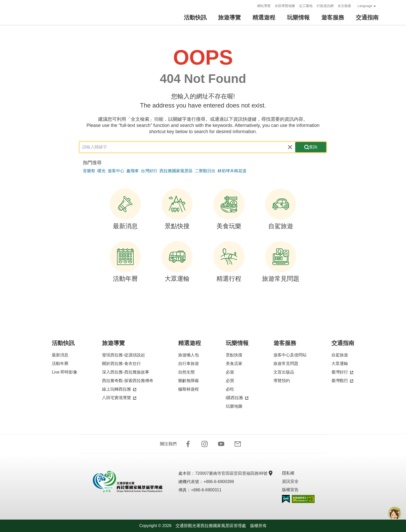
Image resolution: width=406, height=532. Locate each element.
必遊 (230, 372)
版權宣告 (290, 490)
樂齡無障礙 (189, 381)
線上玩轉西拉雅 (119, 389)
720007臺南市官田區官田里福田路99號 (233, 473)
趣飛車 (133, 171)
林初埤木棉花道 (232, 171)
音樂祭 (89, 171)
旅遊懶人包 (189, 355)
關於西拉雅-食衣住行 (121, 364)
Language (365, 6)
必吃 (230, 389)
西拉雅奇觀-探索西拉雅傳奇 (128, 381)
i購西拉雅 (237, 398)
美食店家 (234, 364)
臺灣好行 (342, 372)
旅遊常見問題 (281, 262)
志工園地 (306, 6)
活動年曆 (125, 262)
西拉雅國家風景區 (176, 171)
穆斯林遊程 (189, 389)
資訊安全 (290, 481)
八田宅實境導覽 (119, 398)
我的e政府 (286, 499)
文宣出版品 (284, 372)
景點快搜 (177, 209)
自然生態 (186, 372)
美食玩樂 (229, 209)
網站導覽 (264, 6)
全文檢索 (344, 6)
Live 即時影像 (64, 372)
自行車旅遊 (189, 364)
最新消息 (125, 209)
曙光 (102, 171)
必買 (230, 381)
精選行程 (229, 262)
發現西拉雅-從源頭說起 (123, 355)
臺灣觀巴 (342, 381)
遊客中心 (116, 171)
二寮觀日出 (205, 171)
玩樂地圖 (234, 406)
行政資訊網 (325, 6)
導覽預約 (282, 381)
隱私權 (288, 473)
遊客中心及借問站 (290, 355)
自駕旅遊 (281, 209)
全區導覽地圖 (285, 6)
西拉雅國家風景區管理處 (59, 12)
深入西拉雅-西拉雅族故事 (125, 372)
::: (252, 6)
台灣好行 (149, 171)
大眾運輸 (177, 262)
